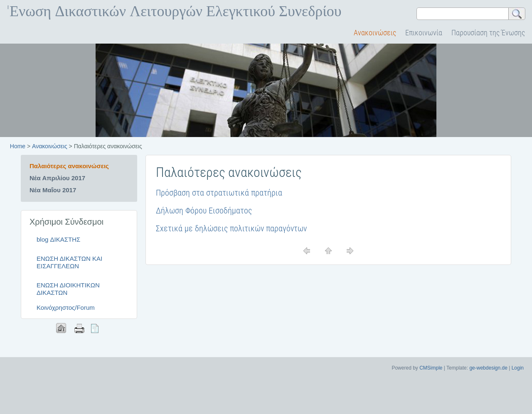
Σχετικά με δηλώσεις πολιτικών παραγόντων (231, 228)
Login (518, 368)
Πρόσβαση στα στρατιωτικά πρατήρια (219, 193)
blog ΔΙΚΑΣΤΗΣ (58, 239)
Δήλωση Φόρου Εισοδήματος (204, 211)
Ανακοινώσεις (375, 33)
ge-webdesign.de (488, 368)
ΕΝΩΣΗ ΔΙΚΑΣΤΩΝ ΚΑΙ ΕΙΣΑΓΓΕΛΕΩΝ (69, 262)
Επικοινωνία (424, 33)
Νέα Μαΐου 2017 (53, 190)
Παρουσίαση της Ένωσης (488, 33)
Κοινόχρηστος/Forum (66, 307)
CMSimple (431, 368)
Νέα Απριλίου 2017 (57, 178)
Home (18, 146)
